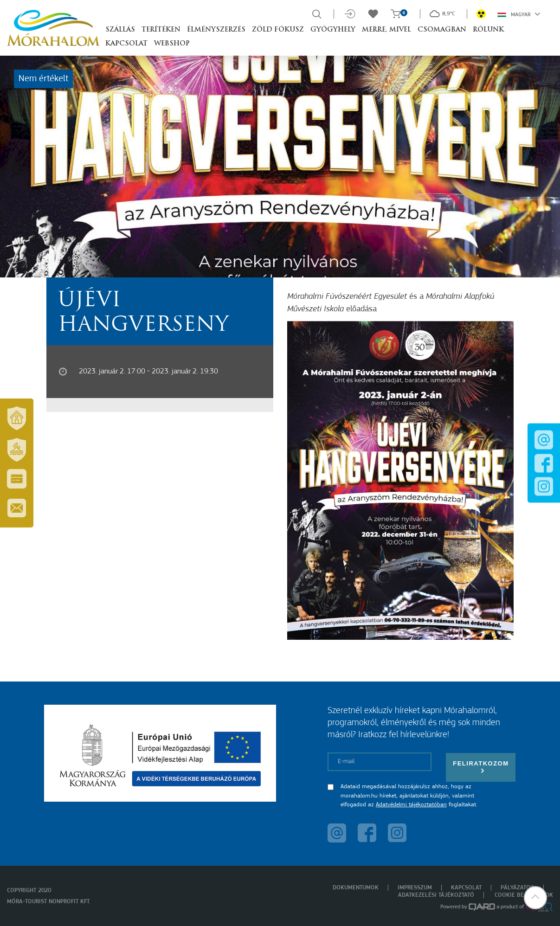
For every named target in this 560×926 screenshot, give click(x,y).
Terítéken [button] (161, 30)
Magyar (519, 14)
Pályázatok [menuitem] (517, 888)
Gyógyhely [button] (333, 30)
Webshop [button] (172, 44)
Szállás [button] (120, 30)
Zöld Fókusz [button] (278, 30)
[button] (534, 900)
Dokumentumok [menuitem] (356, 888)
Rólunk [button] (488, 30)
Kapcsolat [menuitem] (466, 888)
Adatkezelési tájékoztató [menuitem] (436, 895)
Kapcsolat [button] (126, 44)
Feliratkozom (481, 767)
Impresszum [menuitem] (415, 888)
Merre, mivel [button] (386, 30)
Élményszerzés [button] (216, 30)
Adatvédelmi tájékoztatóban (411, 805)
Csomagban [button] (442, 30)
